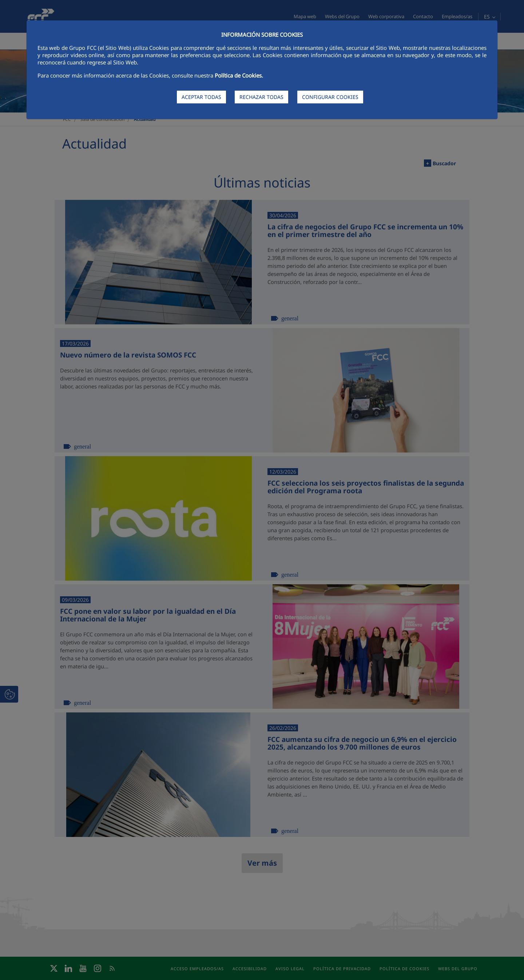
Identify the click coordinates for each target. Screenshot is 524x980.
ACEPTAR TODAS (201, 97)
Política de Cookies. (239, 75)
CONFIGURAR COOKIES (330, 97)
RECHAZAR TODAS (261, 97)
